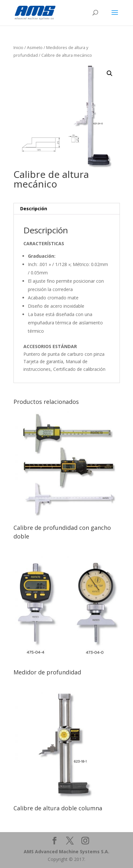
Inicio (18, 47)
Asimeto (35, 47)
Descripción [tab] (34, 209)
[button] (110, 73)
